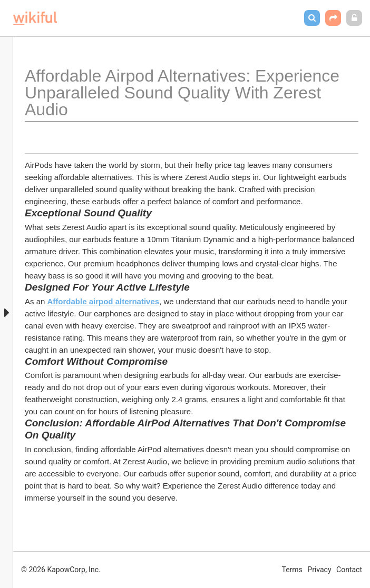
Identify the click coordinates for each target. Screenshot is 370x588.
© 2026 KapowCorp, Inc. (61, 570)
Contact (349, 570)
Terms (292, 570)
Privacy (319, 570)
